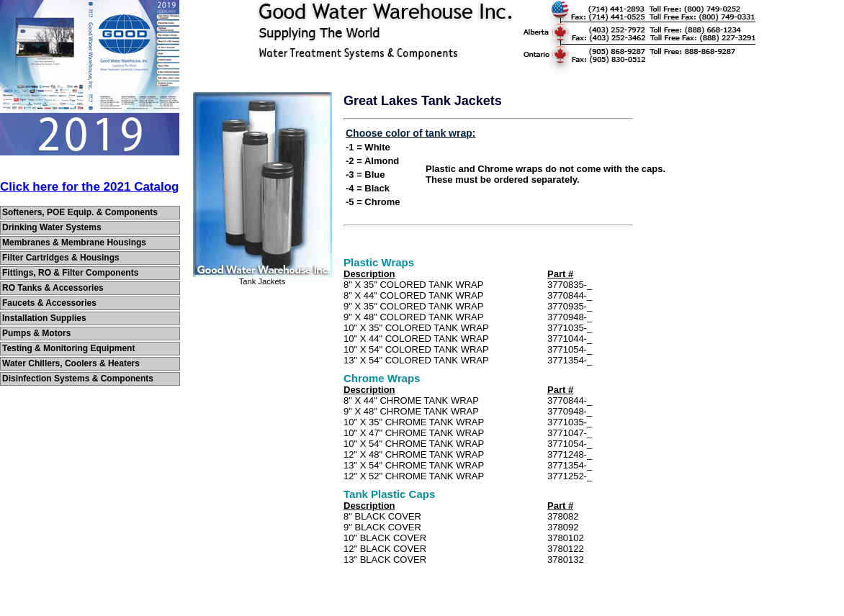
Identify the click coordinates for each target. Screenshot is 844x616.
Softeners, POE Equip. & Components (80, 212)
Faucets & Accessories (49, 303)
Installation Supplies (44, 318)
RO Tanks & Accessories (53, 288)
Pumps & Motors (36, 333)
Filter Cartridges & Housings (61, 258)
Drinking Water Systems (52, 227)
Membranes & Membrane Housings (74, 243)
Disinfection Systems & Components (78, 379)
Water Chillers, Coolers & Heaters (71, 363)
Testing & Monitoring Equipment (68, 348)
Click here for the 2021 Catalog (89, 187)
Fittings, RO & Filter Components (70, 273)
